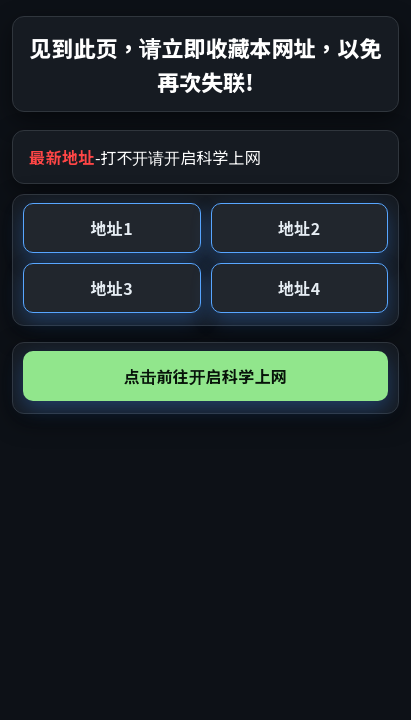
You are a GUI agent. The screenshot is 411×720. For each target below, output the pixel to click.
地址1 (112, 228)
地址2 (299, 228)
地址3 (112, 288)
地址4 (299, 288)
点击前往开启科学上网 (205, 376)
